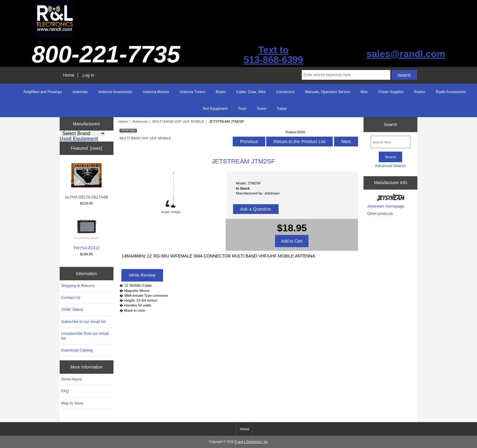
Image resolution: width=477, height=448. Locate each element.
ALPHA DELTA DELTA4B (87, 181)
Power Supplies (391, 92)
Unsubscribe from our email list (85, 336)
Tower (262, 109)
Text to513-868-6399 (273, 55)
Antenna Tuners (192, 92)
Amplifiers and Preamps (43, 92)
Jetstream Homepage (386, 206)
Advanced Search (390, 166)
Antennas (140, 121)
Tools (242, 109)
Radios (420, 92)
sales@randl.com (406, 54)
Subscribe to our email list (83, 322)
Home (69, 75)
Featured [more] (87, 148)
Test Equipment (215, 109)
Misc (364, 92)
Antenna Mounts (156, 92)
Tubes (282, 109)
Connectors (286, 92)
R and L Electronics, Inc (251, 442)
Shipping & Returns (78, 286)
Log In (88, 75)
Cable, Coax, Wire (251, 92)
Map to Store (72, 403)
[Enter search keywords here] (346, 75)
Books (221, 92)
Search (391, 124)
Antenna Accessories (115, 92)
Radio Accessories (451, 92)
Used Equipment (79, 139)
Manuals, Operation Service (328, 92)
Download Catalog (77, 350)
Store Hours (71, 379)
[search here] (390, 142)
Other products (380, 213)
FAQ (65, 391)
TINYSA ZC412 (87, 232)
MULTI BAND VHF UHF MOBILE (178, 121)
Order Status (72, 309)
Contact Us (71, 297)
